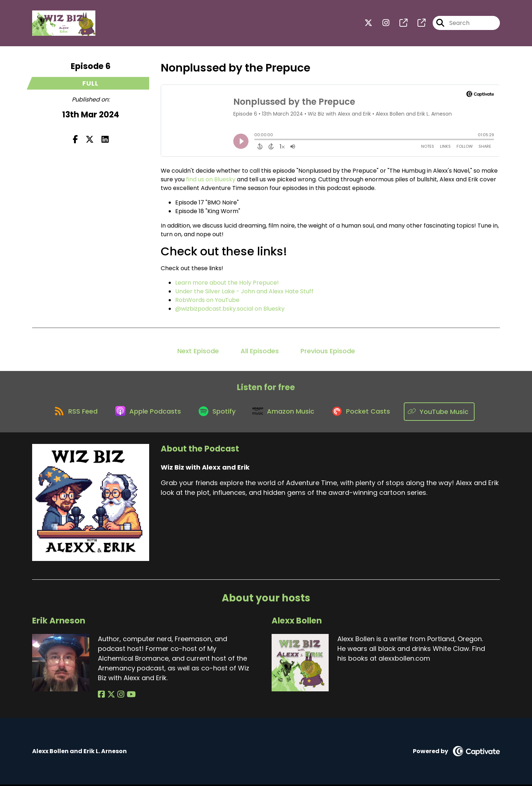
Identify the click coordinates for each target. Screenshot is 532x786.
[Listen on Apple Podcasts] (147, 413)
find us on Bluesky (211, 180)
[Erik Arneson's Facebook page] (101, 696)
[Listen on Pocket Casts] (365, 413)
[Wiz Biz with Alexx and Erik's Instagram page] (382, 24)
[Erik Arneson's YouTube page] (128, 696)
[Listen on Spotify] (217, 413)
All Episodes (260, 352)
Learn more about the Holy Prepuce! (227, 283)
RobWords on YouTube (207, 301)
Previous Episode (328, 352)
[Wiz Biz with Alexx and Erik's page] (399, 24)
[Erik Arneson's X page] (110, 696)
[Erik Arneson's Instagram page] (119, 696)
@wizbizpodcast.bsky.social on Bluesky (230, 309)
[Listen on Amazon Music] (286, 413)
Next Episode (198, 352)
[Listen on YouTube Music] (444, 413)
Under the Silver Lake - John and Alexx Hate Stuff (244, 292)
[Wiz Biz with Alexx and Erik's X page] (368, 24)
